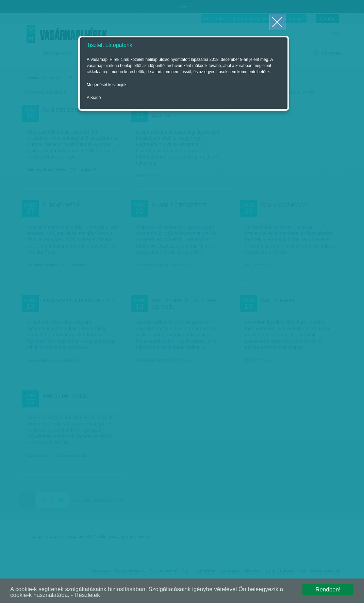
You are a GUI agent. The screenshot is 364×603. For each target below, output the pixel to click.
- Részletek (86, 595)
